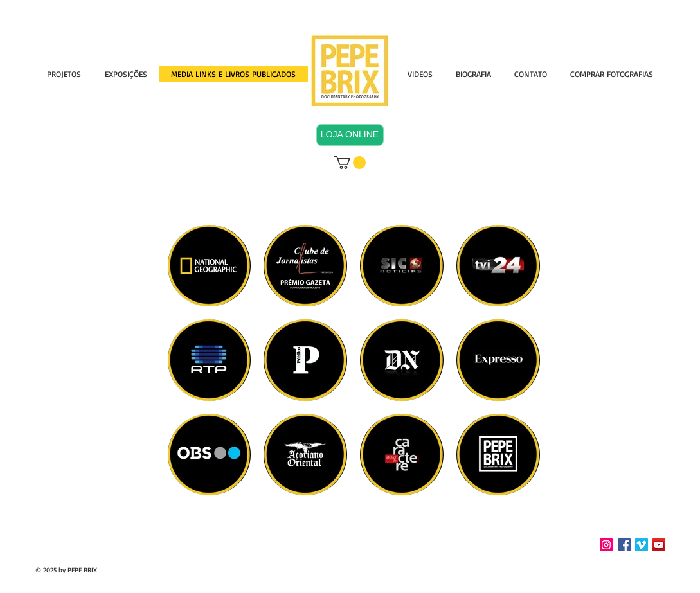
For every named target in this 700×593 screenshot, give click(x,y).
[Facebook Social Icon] (624, 545)
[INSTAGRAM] (606, 545)
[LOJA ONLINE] (350, 135)
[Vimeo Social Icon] (642, 545)
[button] (126, 74)
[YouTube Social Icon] (659, 545)
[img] (498, 360)
